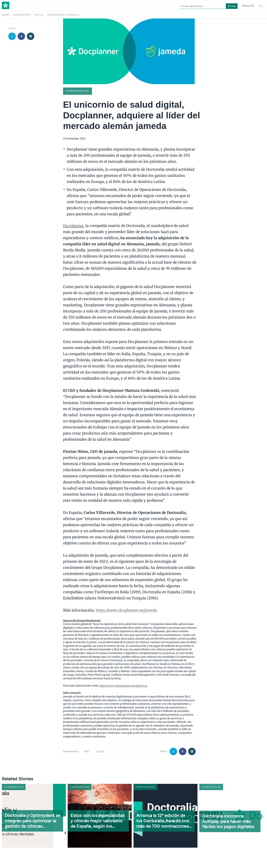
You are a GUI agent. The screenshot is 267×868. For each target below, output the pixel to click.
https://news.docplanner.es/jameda (126, 610)
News (6, 15)
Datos (39, 15)
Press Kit (248, 6)
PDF (87, 752)
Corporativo (22, 15)
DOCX (100, 752)
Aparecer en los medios (63, 15)
